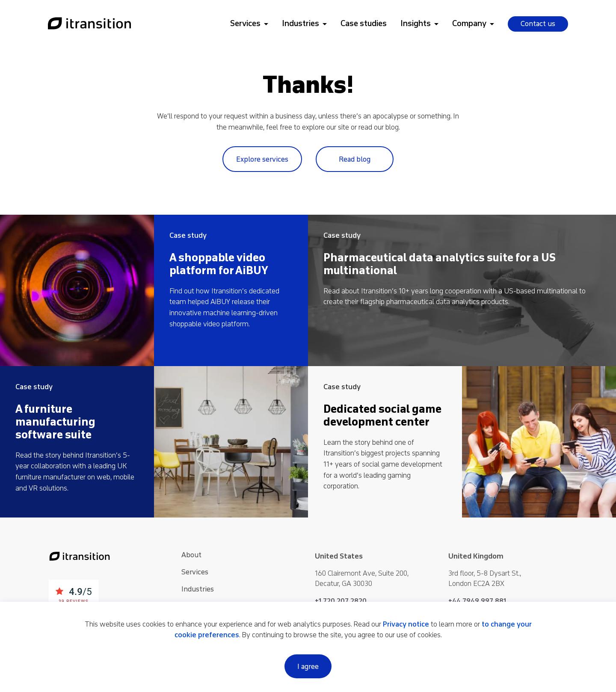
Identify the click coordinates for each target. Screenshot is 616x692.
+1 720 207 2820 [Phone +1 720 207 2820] (341, 601)
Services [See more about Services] (195, 572)
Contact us (538, 24)
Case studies (364, 24)
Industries (301, 24)
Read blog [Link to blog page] (355, 159)
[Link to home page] (89, 24)
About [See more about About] (191, 555)
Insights (416, 24)
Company (469, 24)
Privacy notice (406, 624)
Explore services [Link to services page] (262, 159)
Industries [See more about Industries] (198, 589)
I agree (308, 667)
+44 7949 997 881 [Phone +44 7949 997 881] (477, 601)
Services (245, 24)
